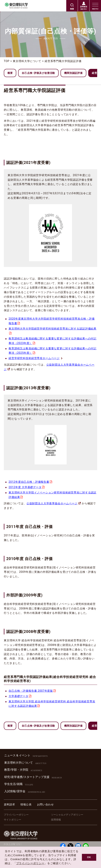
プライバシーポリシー (16, 815)
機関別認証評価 (73, 73)
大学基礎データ (19, 696)
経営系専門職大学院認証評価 (63, 61)
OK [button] (89, 857)
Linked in (78, 846)
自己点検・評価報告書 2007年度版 (31, 691)
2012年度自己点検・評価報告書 (29, 482)
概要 (10, 73)
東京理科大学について (27, 61)
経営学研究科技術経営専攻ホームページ (36, 358)
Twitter (70, 846)
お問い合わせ (45, 804)
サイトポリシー (13, 820)
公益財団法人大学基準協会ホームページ (54, 503)
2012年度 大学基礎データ (25, 487)
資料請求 (9, 804)
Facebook (63, 846)
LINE (86, 846)
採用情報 (56, 820)
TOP (7, 61)
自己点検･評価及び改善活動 (38, 73)
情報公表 (26, 804)
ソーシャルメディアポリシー (67, 815)
